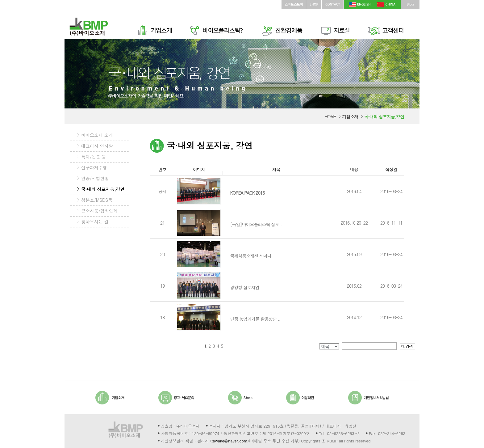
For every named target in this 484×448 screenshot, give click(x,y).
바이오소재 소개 (97, 135)
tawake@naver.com (229, 441)
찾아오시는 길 (95, 222)
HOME (330, 116)
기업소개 (350, 116)
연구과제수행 (94, 167)
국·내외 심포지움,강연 (103, 189)
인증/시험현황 (95, 178)
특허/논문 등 (94, 157)
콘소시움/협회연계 (99, 211)
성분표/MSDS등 (97, 200)
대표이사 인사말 (97, 146)
